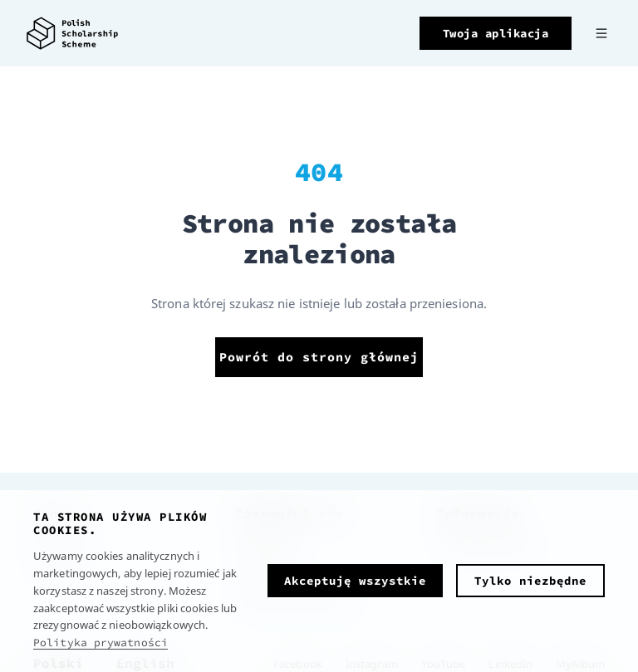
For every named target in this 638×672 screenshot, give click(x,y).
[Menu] (601, 33)
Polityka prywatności (101, 643)
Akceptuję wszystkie (355, 581)
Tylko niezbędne (530, 581)
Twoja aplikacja (496, 33)
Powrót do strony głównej (319, 357)
